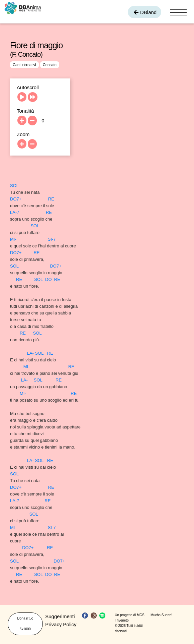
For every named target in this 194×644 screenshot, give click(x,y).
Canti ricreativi (24, 65)
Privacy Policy (61, 624)
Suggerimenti (60, 616)
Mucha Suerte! (161, 615)
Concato (50, 65)
